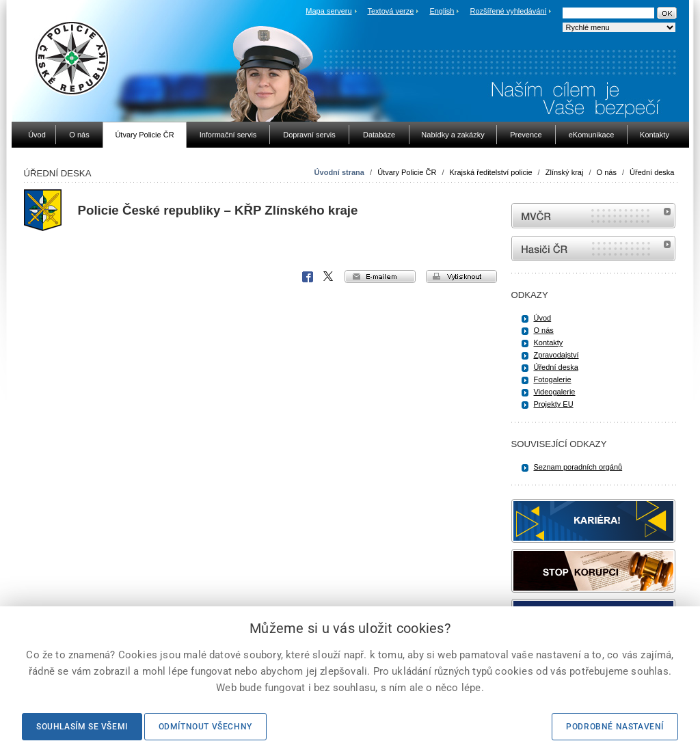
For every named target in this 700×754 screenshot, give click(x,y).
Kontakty (549, 342)
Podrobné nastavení (615, 727)
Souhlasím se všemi (82, 727)
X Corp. (329, 277)
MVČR (593, 216)
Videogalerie (555, 392)
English (442, 11)
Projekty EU (554, 404)
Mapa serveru (328, 11)
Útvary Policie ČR (407, 172)
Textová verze (390, 11)
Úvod (543, 318)
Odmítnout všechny (205, 727)
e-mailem (380, 277)
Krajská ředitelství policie (491, 172)
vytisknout (461, 277)
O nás (607, 172)
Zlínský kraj (565, 172)
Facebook (308, 277)
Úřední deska (652, 172)
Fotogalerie (553, 379)
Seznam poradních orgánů (578, 467)
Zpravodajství (556, 355)
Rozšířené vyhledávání (509, 11)
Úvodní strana (339, 172)
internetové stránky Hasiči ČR (593, 248)
